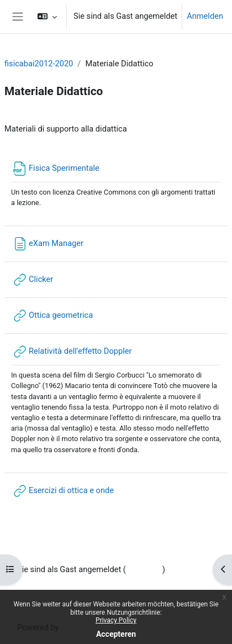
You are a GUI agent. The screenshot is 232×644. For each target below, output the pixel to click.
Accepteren (116, 634)
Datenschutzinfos (49, 583)
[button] (47, 17)
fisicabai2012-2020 (39, 64)
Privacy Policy (116, 620)
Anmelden (205, 16)
